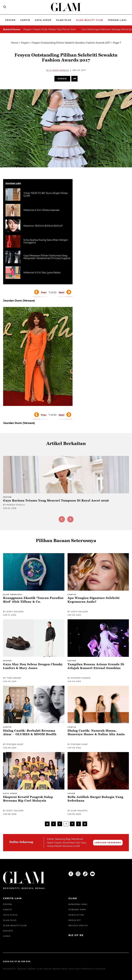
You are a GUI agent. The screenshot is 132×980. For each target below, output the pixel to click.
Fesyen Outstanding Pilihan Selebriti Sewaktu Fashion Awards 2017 (71, 43)
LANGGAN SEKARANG (108, 843)
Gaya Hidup (43, 20)
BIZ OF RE (76, 935)
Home (15, 43)
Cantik (25, 20)
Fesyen (10, 20)
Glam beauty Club (90, 20)
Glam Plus (64, 20)
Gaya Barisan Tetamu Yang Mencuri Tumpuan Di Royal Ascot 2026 (56, 500)
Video (7, 936)
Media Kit (75, 920)
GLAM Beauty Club (15, 926)
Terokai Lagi (117, 20)
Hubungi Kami (77, 910)
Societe (8, 931)
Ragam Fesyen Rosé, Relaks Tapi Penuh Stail (50, 29)
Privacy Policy (78, 926)
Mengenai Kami (78, 904)
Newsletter (76, 915)
